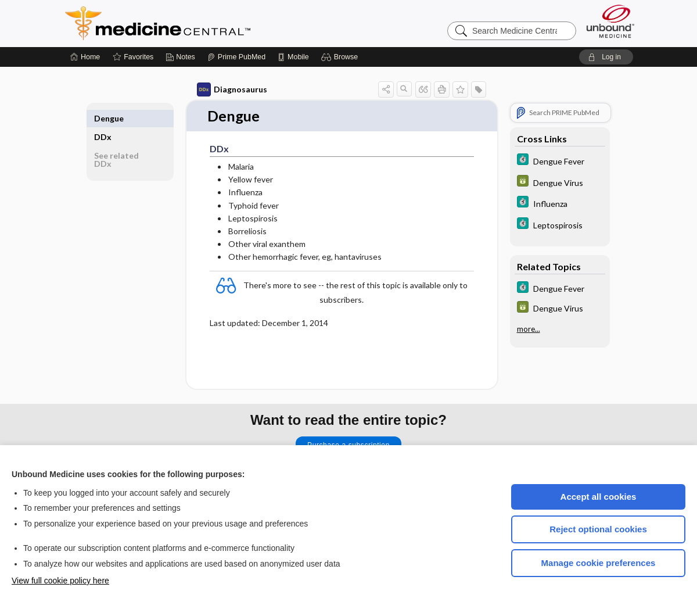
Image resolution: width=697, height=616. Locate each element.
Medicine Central (209, 23)
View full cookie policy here (60, 581)
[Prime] (236, 57)
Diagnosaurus (232, 89)
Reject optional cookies (598, 529)
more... (529, 329)
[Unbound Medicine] (610, 21)
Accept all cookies (599, 497)
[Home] (85, 57)
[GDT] (560, 182)
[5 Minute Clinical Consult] (560, 161)
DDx (103, 118)
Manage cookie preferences (599, 563)
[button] (341, 57)
